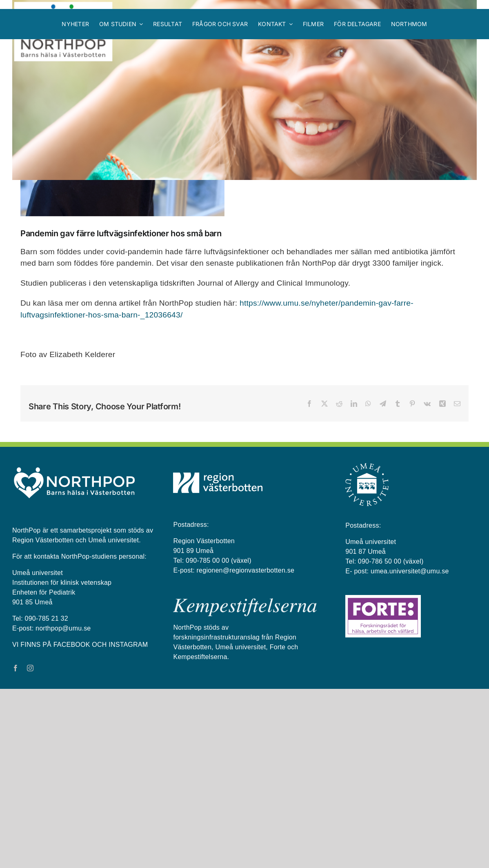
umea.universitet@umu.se (410, 750)
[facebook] (16, 847)
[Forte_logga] (383, 777)
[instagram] (30, 847)
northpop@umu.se (63, 807)
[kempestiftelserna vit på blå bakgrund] (245, 781)
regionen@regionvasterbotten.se (246, 749)
